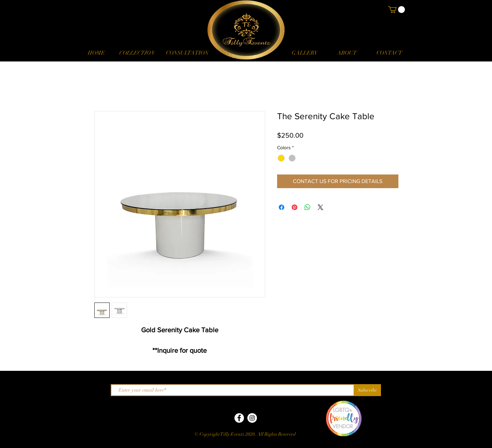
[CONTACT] (389, 53)
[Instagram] (252, 418)
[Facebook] (239, 418)
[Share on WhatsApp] (307, 207)
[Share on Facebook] (282, 207)
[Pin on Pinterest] (295, 207)
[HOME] (96, 53)
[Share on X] (320, 207)
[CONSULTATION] (187, 53)
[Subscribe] (367, 390)
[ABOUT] (347, 53)
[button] (136, 53)
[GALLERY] (304, 53)
